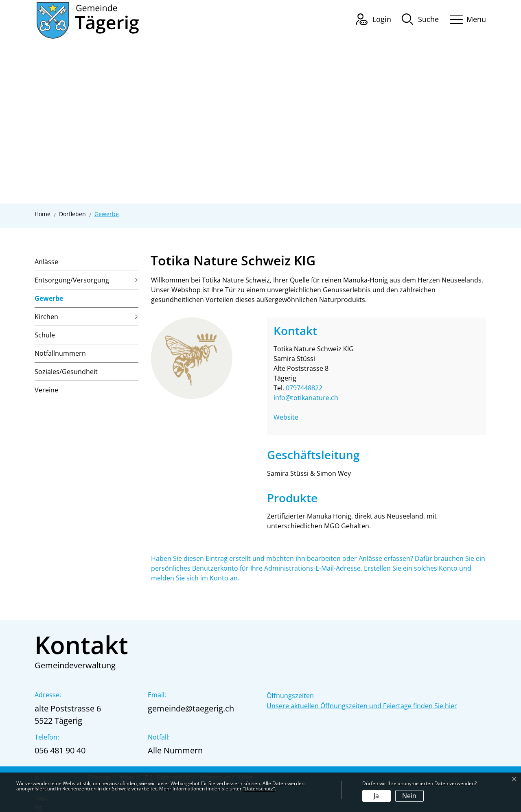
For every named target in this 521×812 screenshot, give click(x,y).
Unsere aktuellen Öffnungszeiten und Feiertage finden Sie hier (362, 706)
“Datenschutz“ (259, 789)
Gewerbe (49, 301)
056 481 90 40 (60, 750)
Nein (409, 796)
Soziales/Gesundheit (66, 372)
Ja (376, 796)
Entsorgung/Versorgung (72, 280)
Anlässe (46, 262)
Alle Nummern (175, 750)
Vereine (46, 390)
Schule (45, 335)
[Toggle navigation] (465, 18)
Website (290, 417)
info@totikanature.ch (306, 398)
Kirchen (46, 317)
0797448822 (304, 388)
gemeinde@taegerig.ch (191, 708)
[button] (420, 19)
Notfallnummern (60, 353)
